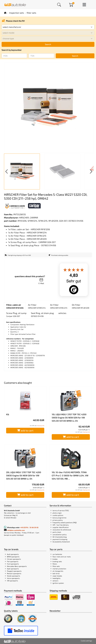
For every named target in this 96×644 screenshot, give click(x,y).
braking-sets (57, 561)
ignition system (58, 583)
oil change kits (58, 571)
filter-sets (56, 566)
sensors (55, 581)
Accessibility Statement (61, 542)
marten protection (59, 569)
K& (8, 414)
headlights (56, 578)
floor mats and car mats (62, 557)
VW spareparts (12, 581)
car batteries (57, 554)
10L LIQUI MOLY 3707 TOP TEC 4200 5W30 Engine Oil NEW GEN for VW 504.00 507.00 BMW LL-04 (69, 418)
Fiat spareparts (13, 561)
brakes (55, 559)
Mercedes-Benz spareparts (17, 566)
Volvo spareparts (13, 578)
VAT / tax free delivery (61, 525)
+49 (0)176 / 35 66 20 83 (29, 527)
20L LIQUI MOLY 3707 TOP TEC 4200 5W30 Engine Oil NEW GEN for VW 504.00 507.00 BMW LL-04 (24, 475)
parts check (57, 532)
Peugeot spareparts (14, 571)
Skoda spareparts (13, 576)
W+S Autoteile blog (60, 537)
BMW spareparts (13, 557)
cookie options (58, 515)
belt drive (56, 573)
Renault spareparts (14, 573)
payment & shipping (60, 539)
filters (55, 564)
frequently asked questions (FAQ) (65, 522)
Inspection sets (17, 13)
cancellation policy (60, 534)
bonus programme (59, 518)
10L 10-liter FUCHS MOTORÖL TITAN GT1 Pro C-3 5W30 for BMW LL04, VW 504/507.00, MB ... (70, 475)
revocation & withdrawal (62, 530)
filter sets (31, 13)
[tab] (15, 306)
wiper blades (57, 576)
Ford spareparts (13, 564)
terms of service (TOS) (61, 510)
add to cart (25, 430)
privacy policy (58, 520)
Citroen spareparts (14, 559)
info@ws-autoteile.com (16, 530)
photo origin (57, 513)
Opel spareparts (13, 569)
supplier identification (61, 527)
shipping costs (41, 426)
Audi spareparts (13, 554)
